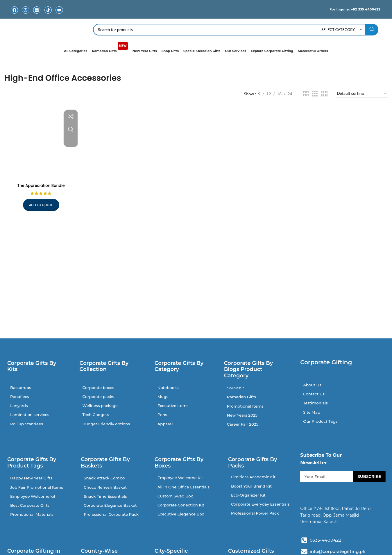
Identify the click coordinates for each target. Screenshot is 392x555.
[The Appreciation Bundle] (40, 142)
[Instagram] (26, 10)
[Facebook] (14, 10)
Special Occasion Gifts (202, 51)
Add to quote (40, 203)
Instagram (26, 14)
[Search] (236, 29)
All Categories (76, 51)
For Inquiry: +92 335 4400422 (350, 9)
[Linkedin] (37, 10)
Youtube (59, 14)
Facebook (14, 14)
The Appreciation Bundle (40, 184)
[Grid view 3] (315, 93)
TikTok (48, 14)
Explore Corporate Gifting (272, 51)
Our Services (236, 51)
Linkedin (37, 14)
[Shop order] (362, 94)
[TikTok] (48, 10)
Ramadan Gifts (110, 48)
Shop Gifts (170, 51)
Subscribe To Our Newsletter (321, 463)
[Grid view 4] (324, 93)
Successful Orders (313, 51)
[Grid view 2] (306, 93)
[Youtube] (59, 10)
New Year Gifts (145, 51)
